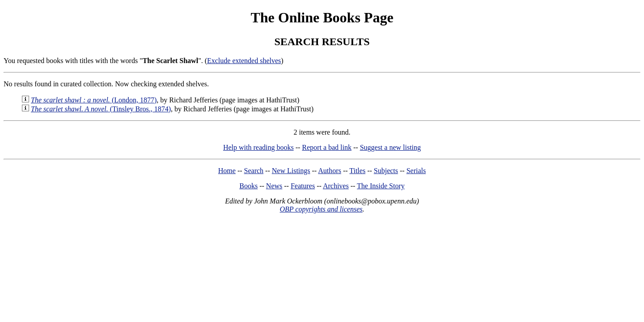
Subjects (386, 171)
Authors (330, 171)
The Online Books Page (322, 17)
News (274, 186)
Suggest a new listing (390, 147)
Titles (357, 171)
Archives (336, 186)
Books (248, 186)
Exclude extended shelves (244, 61)
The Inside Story (381, 186)
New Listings (291, 171)
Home (227, 171)
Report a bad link (327, 147)
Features (303, 186)
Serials (416, 171)
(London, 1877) (94, 100)
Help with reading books (258, 147)
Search (254, 171)
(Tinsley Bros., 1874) (101, 109)
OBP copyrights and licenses (321, 209)
